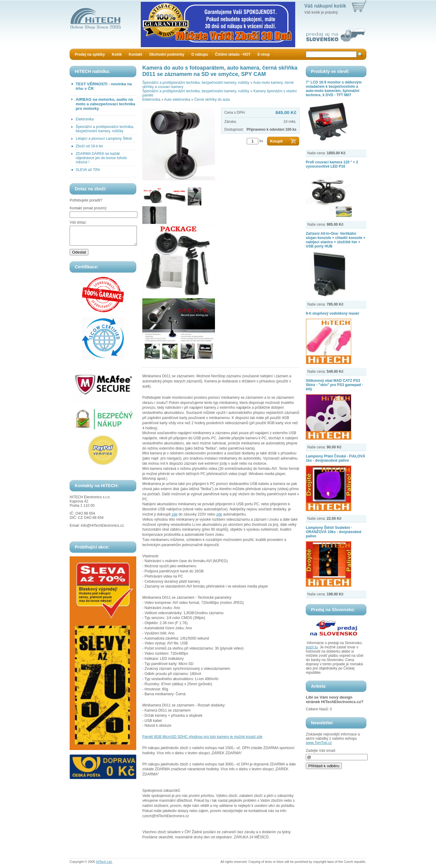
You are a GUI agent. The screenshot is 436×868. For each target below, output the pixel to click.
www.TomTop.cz (319, 743)
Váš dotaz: (78, 222)
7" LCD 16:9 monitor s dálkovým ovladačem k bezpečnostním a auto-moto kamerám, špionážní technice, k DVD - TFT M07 (334, 89)
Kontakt (135, 54)
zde (175, 514)
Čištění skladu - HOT (233, 54)
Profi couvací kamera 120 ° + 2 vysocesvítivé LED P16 (332, 164)
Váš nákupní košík (325, 6)
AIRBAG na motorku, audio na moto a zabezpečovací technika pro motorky (105, 104)
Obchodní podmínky (167, 54)
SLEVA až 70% (88, 170)
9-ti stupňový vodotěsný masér (333, 313)
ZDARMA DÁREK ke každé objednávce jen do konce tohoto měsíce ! (101, 158)
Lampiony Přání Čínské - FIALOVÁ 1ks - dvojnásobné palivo (335, 458)
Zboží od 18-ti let (89, 146)
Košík (117, 54)
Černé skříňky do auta (212, 100)
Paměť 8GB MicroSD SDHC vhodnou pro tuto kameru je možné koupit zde (202, 737)
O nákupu (200, 54)
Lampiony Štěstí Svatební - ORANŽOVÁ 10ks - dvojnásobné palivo (334, 532)
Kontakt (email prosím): (88, 208)
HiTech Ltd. (104, 862)
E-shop (264, 54)
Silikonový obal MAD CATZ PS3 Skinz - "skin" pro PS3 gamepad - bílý (334, 385)
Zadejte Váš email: (321, 751)
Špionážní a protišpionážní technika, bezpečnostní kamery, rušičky (105, 129)
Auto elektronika (177, 100)
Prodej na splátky (90, 54)
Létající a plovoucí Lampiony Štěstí (104, 139)
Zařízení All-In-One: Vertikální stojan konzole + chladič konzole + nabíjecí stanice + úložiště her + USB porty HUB (336, 240)
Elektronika (85, 119)
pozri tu (312, 647)
